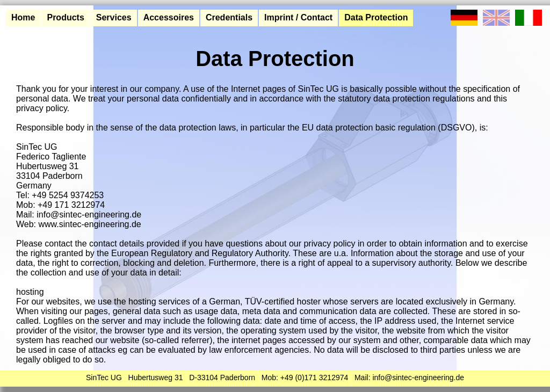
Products (65, 17)
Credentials (229, 17)
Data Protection (376, 17)
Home (23, 17)
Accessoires (169, 17)
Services (114, 17)
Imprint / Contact (298, 17)
